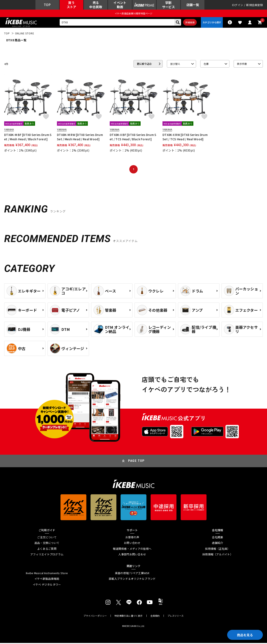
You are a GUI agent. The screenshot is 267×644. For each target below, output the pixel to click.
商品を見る (244, 635)
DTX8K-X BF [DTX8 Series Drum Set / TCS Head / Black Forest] (133, 138)
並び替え (175, 65)
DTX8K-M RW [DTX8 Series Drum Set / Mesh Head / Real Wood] (80, 138)
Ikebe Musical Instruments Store (47, 574)
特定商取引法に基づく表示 (129, 617)
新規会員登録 (254, 5)
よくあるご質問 (47, 550)
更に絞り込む (144, 65)
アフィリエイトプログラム (47, 555)
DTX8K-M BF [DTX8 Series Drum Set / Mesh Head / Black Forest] (28, 138)
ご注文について (47, 538)
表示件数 (242, 65)
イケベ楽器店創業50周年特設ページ (133, 14)
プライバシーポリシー (95, 617)
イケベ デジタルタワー (47, 586)
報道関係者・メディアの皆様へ (132, 550)
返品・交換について (47, 544)
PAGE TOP (136, 462)
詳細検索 (189, 23)
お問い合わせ (132, 544)
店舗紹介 (217, 544)
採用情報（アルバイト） (218, 555)
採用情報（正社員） (217, 550)
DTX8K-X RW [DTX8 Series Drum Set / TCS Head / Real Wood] (185, 138)
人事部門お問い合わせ (132, 555)
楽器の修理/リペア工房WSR (132, 574)
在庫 (206, 65)
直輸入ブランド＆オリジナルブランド (132, 580)
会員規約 (155, 617)
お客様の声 (132, 538)
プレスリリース (176, 617)
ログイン (237, 5)
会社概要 (217, 538)
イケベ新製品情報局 (47, 580)
